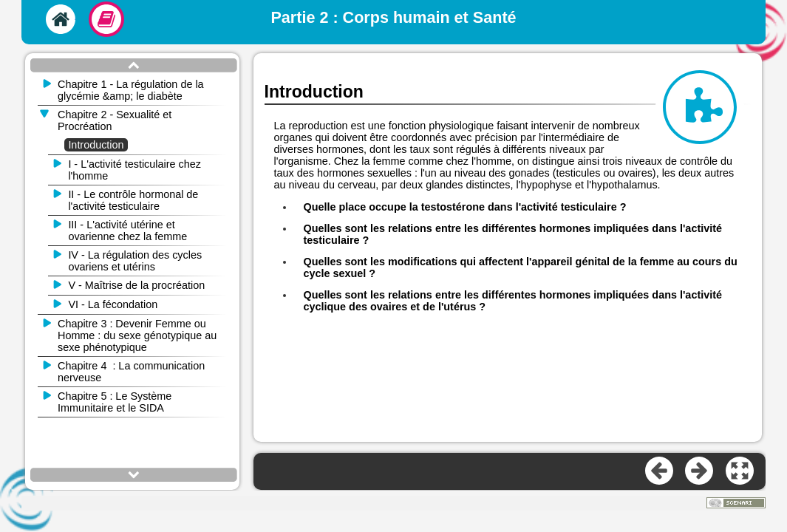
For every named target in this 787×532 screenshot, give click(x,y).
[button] (740, 471)
